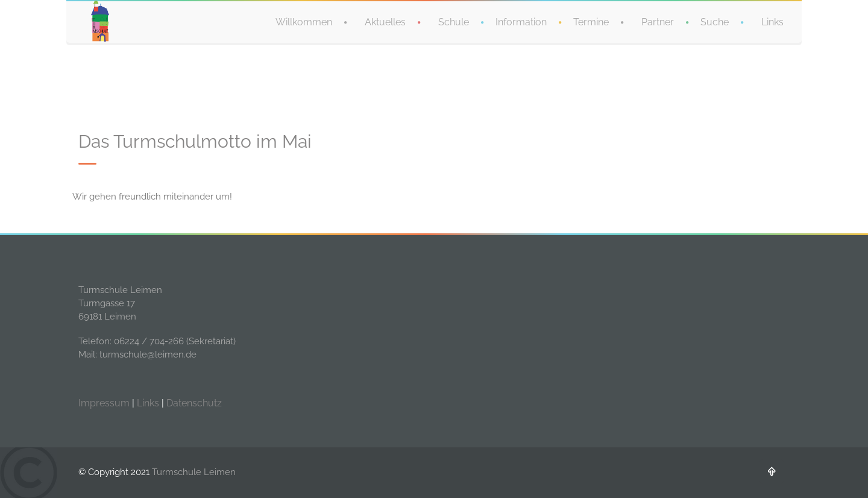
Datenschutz (194, 403)
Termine (591, 21)
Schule (454, 21)
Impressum (104, 403)
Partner (658, 21)
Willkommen (304, 21)
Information (521, 21)
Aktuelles (385, 21)
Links (772, 21)
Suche (715, 21)
